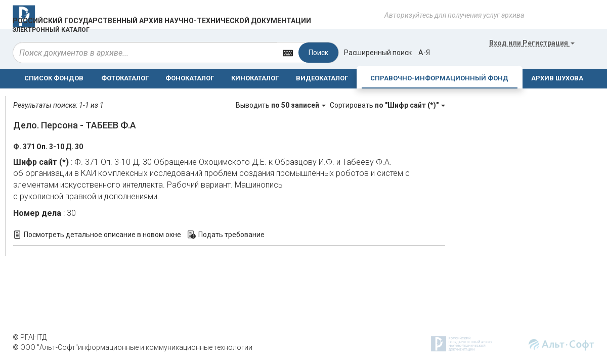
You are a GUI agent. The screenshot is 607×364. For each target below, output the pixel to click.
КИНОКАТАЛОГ (255, 78)
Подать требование (231, 235)
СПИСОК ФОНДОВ (54, 78)
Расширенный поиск (378, 53)
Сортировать (387, 105)
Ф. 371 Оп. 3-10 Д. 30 (48, 147)
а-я (424, 53)
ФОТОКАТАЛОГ (125, 78)
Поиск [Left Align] (318, 53)
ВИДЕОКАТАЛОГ (322, 78)
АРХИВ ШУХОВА (557, 78)
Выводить (281, 105)
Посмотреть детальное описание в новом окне (102, 235)
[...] (145, 53)
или (532, 43)
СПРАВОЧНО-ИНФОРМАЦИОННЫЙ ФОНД (439, 78)
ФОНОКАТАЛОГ (190, 78)
